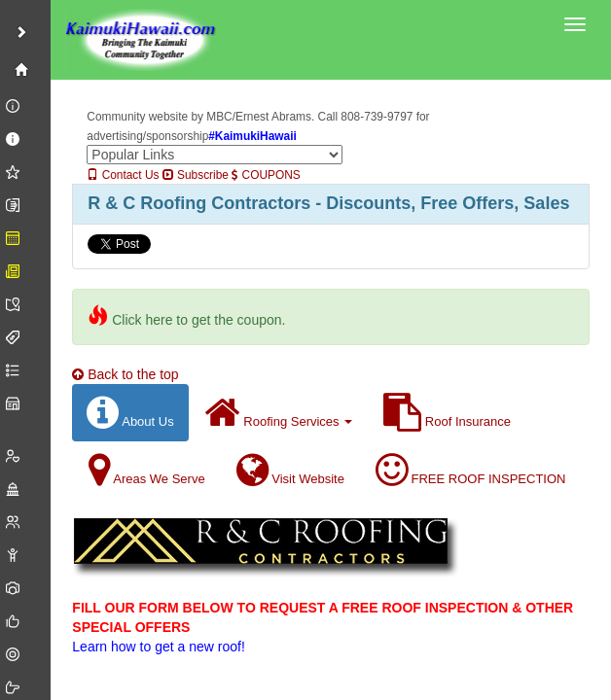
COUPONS (266, 175)
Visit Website (290, 470)
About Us (130, 413)
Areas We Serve (146, 470)
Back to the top (125, 374)
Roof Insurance (447, 413)
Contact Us (123, 175)
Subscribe (196, 175)
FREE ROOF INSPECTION (471, 470)
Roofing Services (279, 413)
